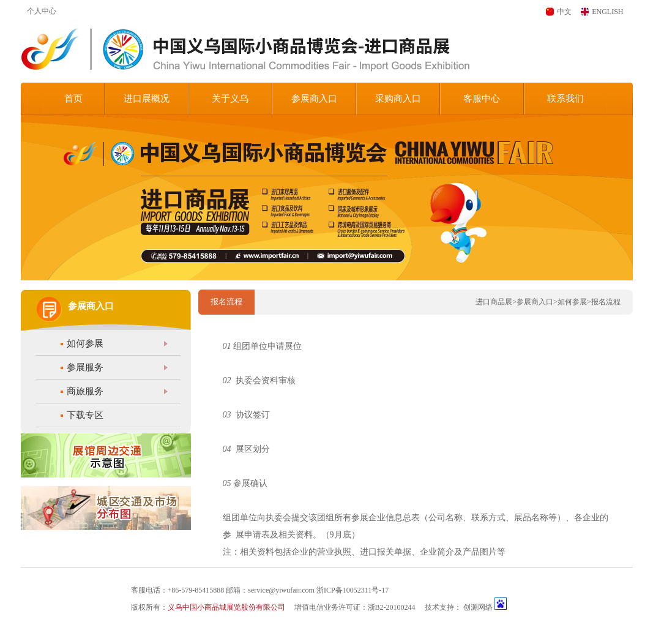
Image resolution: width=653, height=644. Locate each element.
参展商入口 (314, 99)
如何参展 (85, 343)
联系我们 (565, 99)
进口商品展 (494, 302)
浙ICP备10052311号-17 (353, 590)
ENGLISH (607, 12)
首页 (73, 99)
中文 (564, 12)
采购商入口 (398, 99)
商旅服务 (85, 391)
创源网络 (478, 607)
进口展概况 (147, 99)
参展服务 (85, 367)
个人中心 (42, 11)
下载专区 (85, 415)
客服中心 (482, 99)
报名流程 (606, 302)
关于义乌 (230, 99)
